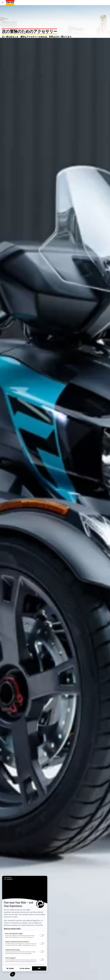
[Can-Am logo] (10, 3)
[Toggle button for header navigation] (3, 3)
